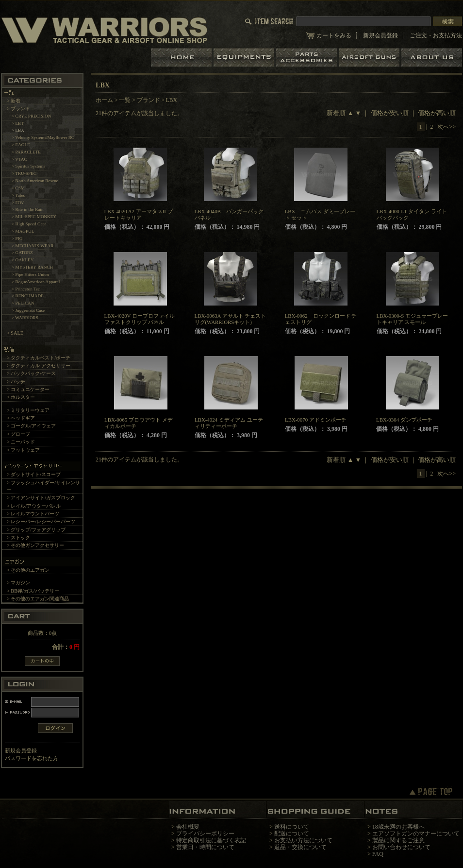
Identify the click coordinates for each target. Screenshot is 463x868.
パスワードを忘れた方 (32, 758)
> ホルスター (21, 397)
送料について (292, 827)
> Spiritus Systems (28, 166)
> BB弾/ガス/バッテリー (33, 591)
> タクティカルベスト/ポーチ (39, 358)
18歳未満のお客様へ (398, 827)
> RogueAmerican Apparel (36, 282)
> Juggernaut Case (28, 310)
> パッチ (16, 382)
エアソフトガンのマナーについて (416, 834)
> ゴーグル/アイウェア (31, 426)
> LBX (18, 130)
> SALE (15, 333)
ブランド (149, 100)
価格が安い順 (390, 113)
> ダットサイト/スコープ (34, 474)
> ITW (18, 203)
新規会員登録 (380, 35)
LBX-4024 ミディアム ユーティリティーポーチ (229, 423)
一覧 (125, 100)
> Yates (18, 195)
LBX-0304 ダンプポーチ (404, 420)
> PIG (17, 238)
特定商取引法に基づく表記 (211, 840)
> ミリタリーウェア (28, 410)
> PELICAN (23, 303)
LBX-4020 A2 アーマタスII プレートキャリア (139, 214)
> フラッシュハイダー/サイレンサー (43, 486)
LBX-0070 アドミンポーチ (316, 420)
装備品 (245, 58)
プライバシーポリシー (205, 834)
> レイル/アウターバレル (34, 506)
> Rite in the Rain (28, 209)
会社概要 (188, 827)
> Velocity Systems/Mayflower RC (43, 137)
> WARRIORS (25, 318)
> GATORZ (22, 253)
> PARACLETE (26, 152)
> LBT (18, 123)
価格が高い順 (437, 113)
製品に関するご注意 (398, 840)
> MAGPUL (23, 231)
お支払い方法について (303, 840)
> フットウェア (23, 450)
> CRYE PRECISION (31, 116)
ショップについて (432, 58)
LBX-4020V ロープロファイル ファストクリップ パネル (140, 319)
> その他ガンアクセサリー (35, 545)
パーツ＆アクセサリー (307, 58)
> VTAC (19, 159)
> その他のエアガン (28, 570)
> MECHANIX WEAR (33, 246)
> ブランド (18, 109)
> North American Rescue (35, 181)
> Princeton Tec (26, 289)
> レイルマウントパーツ (33, 514)
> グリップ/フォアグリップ (36, 530)
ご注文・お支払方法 (436, 35)
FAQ (378, 854)
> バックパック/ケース (31, 373)
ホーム (182, 58)
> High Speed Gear (29, 224)
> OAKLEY (23, 260)
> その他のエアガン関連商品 (38, 599)
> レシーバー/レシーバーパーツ (41, 521)
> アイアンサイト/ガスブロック (41, 498)
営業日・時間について (205, 847)
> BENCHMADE (28, 296)
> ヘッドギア (21, 418)
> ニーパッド (21, 442)
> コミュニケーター (28, 389)
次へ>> (446, 127)
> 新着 (14, 101)
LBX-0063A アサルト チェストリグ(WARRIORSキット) (231, 319)
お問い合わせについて (401, 847)
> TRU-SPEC (24, 173)
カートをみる (334, 35)
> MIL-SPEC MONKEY (34, 217)
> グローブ (18, 434)
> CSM (18, 188)
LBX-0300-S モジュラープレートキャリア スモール (413, 319)
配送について (292, 834)
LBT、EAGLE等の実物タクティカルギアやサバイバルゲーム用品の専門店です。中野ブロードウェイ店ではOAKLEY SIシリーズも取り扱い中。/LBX (104, 30)
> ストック (18, 537)
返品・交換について (300, 847)
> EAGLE (21, 145)
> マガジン (18, 583)
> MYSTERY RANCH (32, 267)
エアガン (370, 58)
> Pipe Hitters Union (30, 274)
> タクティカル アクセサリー (39, 366)
